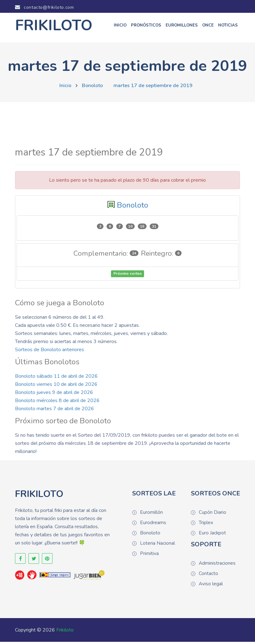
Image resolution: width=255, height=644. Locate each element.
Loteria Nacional (157, 545)
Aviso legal (211, 586)
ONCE (208, 27)
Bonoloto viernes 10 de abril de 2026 (56, 386)
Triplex (206, 525)
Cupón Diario (212, 514)
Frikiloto (65, 632)
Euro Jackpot (212, 535)
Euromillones (182, 27)
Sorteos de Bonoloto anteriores (50, 352)
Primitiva (149, 556)
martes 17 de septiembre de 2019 (153, 88)
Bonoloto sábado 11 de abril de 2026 (56, 378)
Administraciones (217, 565)
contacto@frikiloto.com (46, 7)
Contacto (208, 576)
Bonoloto (92, 88)
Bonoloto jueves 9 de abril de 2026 (54, 395)
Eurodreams (153, 525)
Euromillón (151, 514)
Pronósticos (146, 27)
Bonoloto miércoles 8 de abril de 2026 (57, 403)
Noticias (228, 27)
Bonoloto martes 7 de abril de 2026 (55, 411)
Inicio (120, 27)
